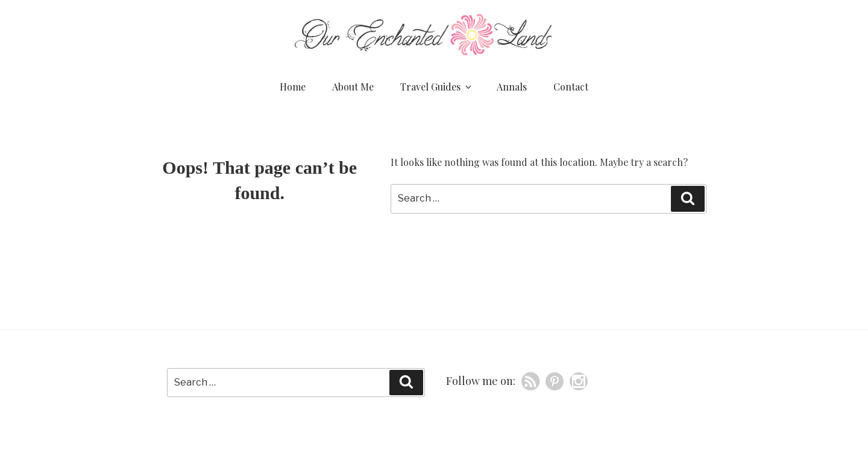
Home (293, 87)
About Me (353, 87)
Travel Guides (437, 87)
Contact (571, 87)
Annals (512, 87)
